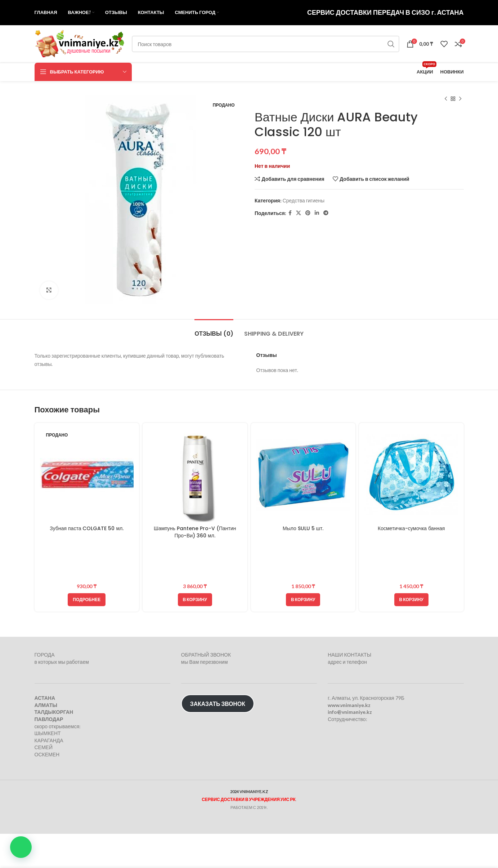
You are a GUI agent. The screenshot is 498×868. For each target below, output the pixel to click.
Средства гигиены (303, 200)
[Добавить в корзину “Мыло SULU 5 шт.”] (303, 600)
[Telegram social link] (326, 213)
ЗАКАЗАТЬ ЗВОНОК (218, 704)
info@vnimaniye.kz (350, 712)
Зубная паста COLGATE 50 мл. (87, 528)
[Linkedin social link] (317, 213)
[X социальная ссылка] (299, 213)
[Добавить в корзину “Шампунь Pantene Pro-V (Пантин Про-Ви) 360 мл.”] (195, 600)
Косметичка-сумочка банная (411, 528)
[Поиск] (266, 44)
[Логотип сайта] (80, 43)
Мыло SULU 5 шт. (303, 528)
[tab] (214, 330)
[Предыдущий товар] (446, 99)
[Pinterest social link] (308, 213)
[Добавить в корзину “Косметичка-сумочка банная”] (411, 600)
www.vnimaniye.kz (349, 705)
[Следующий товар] (460, 99)
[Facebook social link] (290, 213)
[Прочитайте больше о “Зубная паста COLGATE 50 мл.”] (87, 600)
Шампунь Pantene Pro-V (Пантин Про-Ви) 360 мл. (195, 532)
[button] (21, 847)
